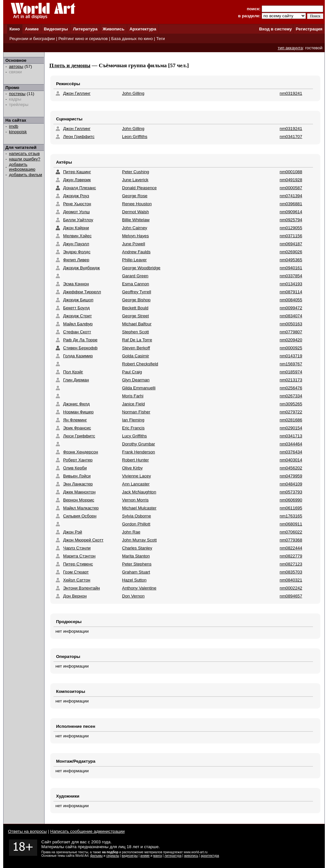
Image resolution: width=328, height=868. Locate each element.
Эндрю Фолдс (77, 252)
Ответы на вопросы (27, 831)
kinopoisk (18, 132)
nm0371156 (291, 236)
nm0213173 (291, 380)
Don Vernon (133, 596)
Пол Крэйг (73, 372)
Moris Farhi (133, 396)
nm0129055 (291, 228)
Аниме (32, 29)
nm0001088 (291, 172)
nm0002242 (291, 588)
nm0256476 (291, 388)
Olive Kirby (132, 468)
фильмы (97, 856)
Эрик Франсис (77, 428)
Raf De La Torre (137, 340)
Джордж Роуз (76, 196)
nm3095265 (291, 404)
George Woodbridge (141, 268)
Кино (15, 29)
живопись (191, 856)
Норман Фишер (78, 412)
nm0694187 (291, 244)
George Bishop (136, 300)
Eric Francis (133, 428)
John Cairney (135, 228)
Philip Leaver (134, 260)
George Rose (135, 196)
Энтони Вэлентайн (82, 588)
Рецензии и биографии (32, 39)
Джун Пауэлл (76, 244)
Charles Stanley (137, 548)
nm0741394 (291, 196)
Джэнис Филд (76, 404)
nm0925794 (291, 220)
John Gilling (133, 93)
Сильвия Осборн (80, 516)
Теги (161, 39)
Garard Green (135, 276)
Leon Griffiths (135, 137)
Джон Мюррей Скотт (83, 540)
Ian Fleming (133, 420)
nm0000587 (291, 188)
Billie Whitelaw (136, 220)
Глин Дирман (76, 380)
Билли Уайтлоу (78, 220)
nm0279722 (291, 412)
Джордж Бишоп (78, 300)
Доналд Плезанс (80, 188)
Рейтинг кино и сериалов (83, 39)
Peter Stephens (137, 564)
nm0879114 (291, 292)
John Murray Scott (139, 540)
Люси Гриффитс (79, 436)
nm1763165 (291, 516)
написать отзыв (24, 154)
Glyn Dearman (136, 380)
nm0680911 (291, 524)
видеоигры (130, 856)
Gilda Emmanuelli (139, 388)
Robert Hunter (135, 460)
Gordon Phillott (136, 524)
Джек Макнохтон (79, 492)
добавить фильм (26, 175)
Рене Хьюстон (77, 204)
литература (173, 856)
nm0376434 (291, 452)
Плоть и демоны (70, 65)
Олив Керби (75, 468)
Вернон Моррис (79, 500)
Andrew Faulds (136, 252)
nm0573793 (291, 492)
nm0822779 (291, 556)
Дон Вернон (75, 596)
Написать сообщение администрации (87, 831)
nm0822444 (291, 548)
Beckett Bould (135, 308)
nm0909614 (291, 212)
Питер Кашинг (77, 172)
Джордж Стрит (78, 316)
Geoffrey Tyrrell (137, 292)
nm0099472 (291, 308)
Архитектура (143, 29)
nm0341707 (291, 137)
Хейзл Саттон (77, 580)
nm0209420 (291, 340)
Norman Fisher (136, 412)
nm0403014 (291, 460)
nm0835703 (291, 572)
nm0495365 (291, 260)
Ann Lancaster (136, 484)
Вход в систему (275, 29)
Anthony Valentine (139, 588)
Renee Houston (137, 204)
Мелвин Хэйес (77, 236)
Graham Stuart (136, 572)
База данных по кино (132, 39)
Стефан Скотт (77, 332)
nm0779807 (291, 332)
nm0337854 (291, 276)
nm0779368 (291, 540)
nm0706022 (291, 532)
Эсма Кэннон (76, 284)
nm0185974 (291, 372)
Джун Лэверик (77, 180)
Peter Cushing (135, 172)
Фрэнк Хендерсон (81, 452)
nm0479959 (291, 476)
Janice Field (133, 404)
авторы (16, 66)
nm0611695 (291, 508)
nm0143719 (291, 356)
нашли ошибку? (25, 159)
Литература (85, 29)
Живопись (113, 29)
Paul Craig (132, 372)
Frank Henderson (139, 452)
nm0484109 (291, 484)
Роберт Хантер (78, 460)
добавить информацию (22, 167)
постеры (17, 94)
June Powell (134, 244)
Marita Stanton (136, 556)
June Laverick (135, 180)
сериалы (113, 856)
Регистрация (309, 29)
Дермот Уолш (76, 212)
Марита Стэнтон (79, 556)
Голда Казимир (78, 356)
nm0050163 (291, 324)
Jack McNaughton (139, 492)
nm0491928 (291, 180)
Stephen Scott (135, 332)
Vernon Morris (135, 500)
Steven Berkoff (136, 348)
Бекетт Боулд (76, 308)
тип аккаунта (290, 48)
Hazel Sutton (134, 580)
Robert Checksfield (140, 364)
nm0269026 (291, 252)
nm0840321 (291, 580)
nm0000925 (291, 348)
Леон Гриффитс (79, 137)
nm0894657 (291, 596)
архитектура (210, 856)
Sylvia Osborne (136, 516)
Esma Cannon (135, 284)
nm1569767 (291, 364)
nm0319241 (291, 93)
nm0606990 (291, 500)
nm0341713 (291, 436)
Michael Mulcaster (139, 508)
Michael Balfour (137, 324)
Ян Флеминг (75, 420)
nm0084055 (291, 300)
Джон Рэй (73, 532)
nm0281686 (291, 420)
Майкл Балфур (78, 324)
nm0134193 (291, 284)
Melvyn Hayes (135, 236)
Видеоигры (56, 29)
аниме (145, 856)
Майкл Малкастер (81, 508)
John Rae (131, 532)
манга (157, 856)
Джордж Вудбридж (82, 268)
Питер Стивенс (78, 564)
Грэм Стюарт (76, 572)
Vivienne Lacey (136, 476)
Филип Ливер (76, 260)
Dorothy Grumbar (139, 444)
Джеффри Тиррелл (82, 292)
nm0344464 (291, 444)
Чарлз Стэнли (77, 548)
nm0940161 (291, 268)
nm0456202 (291, 468)
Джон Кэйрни (76, 228)
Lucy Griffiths (135, 436)
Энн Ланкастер (78, 484)
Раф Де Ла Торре (80, 340)
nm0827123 (291, 564)
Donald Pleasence (139, 188)
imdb (14, 126)
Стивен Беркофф (80, 348)
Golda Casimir (135, 356)
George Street (135, 316)
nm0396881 (291, 204)
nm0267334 (291, 396)
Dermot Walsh (135, 212)
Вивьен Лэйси (77, 476)
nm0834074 (291, 316)
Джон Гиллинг (77, 93)
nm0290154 (291, 428)
